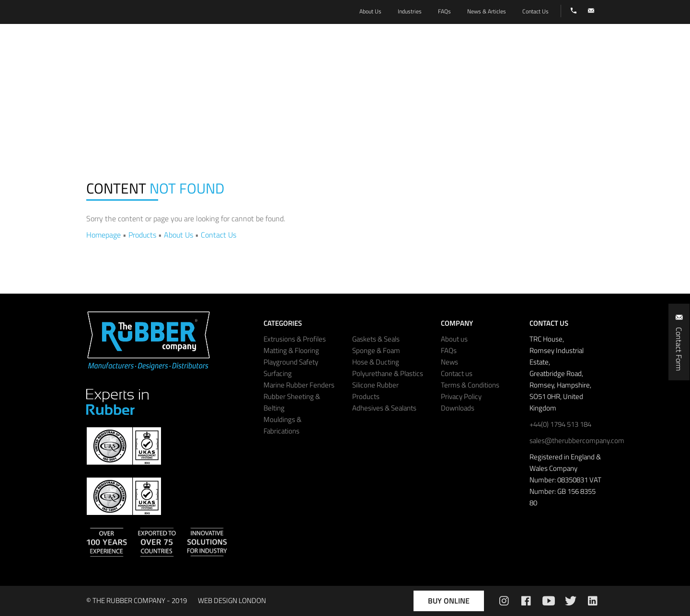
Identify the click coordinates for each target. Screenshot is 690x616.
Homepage (103, 235)
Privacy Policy (461, 396)
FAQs (449, 350)
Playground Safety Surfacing (291, 368)
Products (142, 235)
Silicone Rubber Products (375, 391)
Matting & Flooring (291, 350)
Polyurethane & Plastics (388, 373)
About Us (178, 235)
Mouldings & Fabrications (282, 425)
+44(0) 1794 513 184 (560, 424)
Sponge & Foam (376, 350)
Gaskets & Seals (376, 339)
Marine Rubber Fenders (299, 385)
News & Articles (487, 11)
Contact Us (218, 235)
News (449, 362)
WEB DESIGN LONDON (232, 600)
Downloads (458, 408)
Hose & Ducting (376, 362)
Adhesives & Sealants (384, 408)
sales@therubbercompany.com (577, 440)
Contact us (457, 373)
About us (454, 339)
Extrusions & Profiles (295, 339)
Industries (410, 11)
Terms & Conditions (470, 385)
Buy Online (449, 601)
